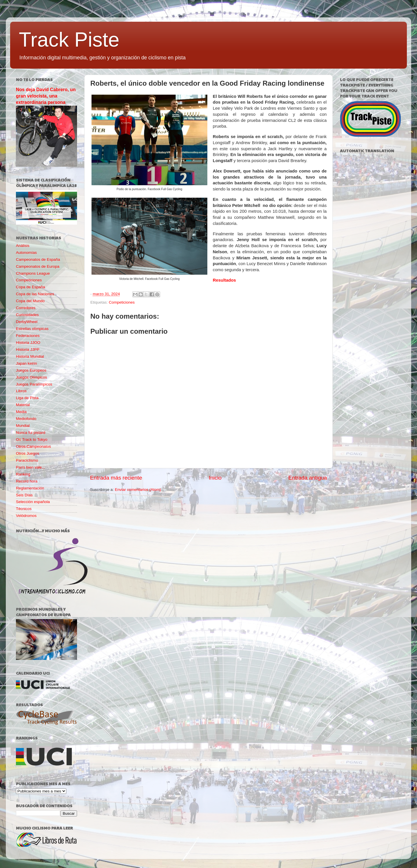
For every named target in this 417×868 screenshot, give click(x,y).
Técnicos (24, 509)
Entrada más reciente (116, 478)
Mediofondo (26, 419)
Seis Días (24, 495)
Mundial (23, 426)
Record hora (27, 481)
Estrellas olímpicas (32, 329)
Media (21, 412)
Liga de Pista (27, 398)
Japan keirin (26, 363)
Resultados (224, 280)
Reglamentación (30, 488)
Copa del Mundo (30, 301)
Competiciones (122, 302)
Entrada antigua (308, 478)
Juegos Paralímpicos (34, 384)
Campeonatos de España (38, 259)
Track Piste (69, 40)
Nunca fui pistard (31, 433)
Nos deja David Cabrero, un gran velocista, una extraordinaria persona (46, 96)
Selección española (33, 502)
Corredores (26, 308)
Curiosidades (27, 315)
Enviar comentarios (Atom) (138, 490)
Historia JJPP (28, 349)
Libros (21, 391)
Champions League (33, 273)
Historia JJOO (28, 343)
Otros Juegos (28, 453)
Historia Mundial (30, 356)
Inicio (215, 478)
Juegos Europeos (31, 370)
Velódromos (26, 516)
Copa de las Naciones (35, 294)
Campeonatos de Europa (38, 266)
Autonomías (26, 253)
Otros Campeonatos (33, 446)
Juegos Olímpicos (31, 377)
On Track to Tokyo (32, 439)
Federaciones (28, 336)
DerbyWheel (27, 322)
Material (23, 405)
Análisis (23, 246)
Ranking (23, 474)
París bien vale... (31, 467)
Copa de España (31, 287)
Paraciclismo (27, 460)
